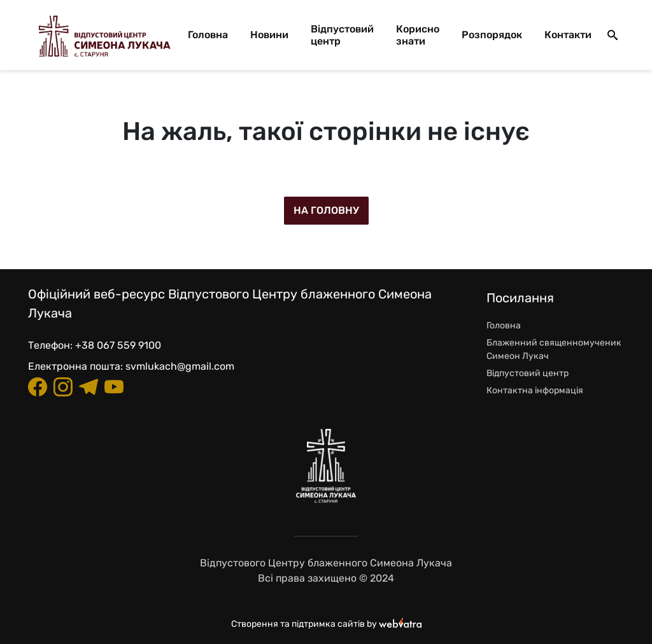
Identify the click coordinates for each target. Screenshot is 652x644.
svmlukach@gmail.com (180, 366)
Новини (269, 35)
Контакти (568, 35)
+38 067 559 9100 (118, 345)
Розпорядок (492, 35)
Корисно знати (418, 35)
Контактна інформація (535, 390)
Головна (208, 35)
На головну (326, 210)
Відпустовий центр (342, 35)
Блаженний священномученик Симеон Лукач (554, 349)
